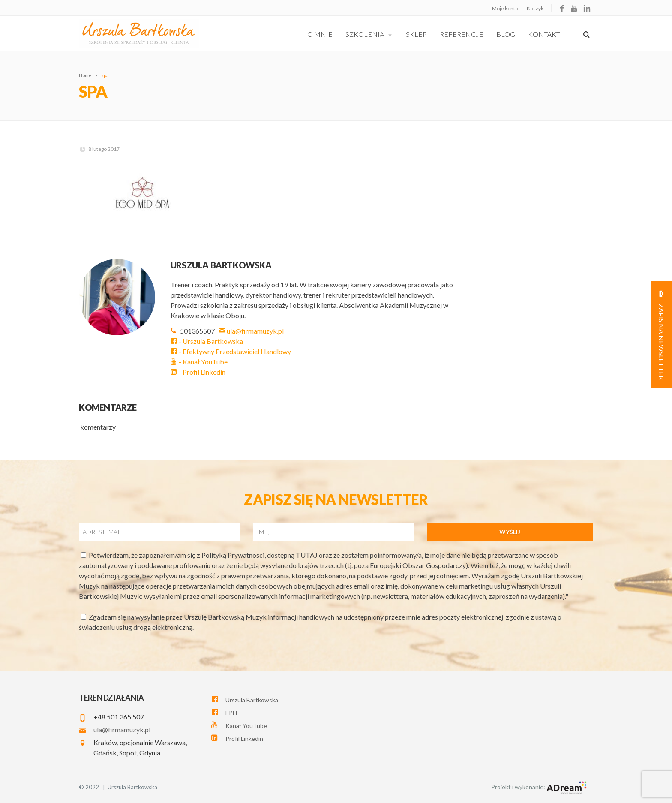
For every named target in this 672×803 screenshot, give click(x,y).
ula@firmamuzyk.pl (252, 331)
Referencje (462, 34)
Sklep (416, 34)
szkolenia (369, 34)
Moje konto (505, 8)
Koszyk (535, 8)
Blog (506, 34)
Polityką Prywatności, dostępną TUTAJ (260, 555)
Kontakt (544, 34)
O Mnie (320, 34)
